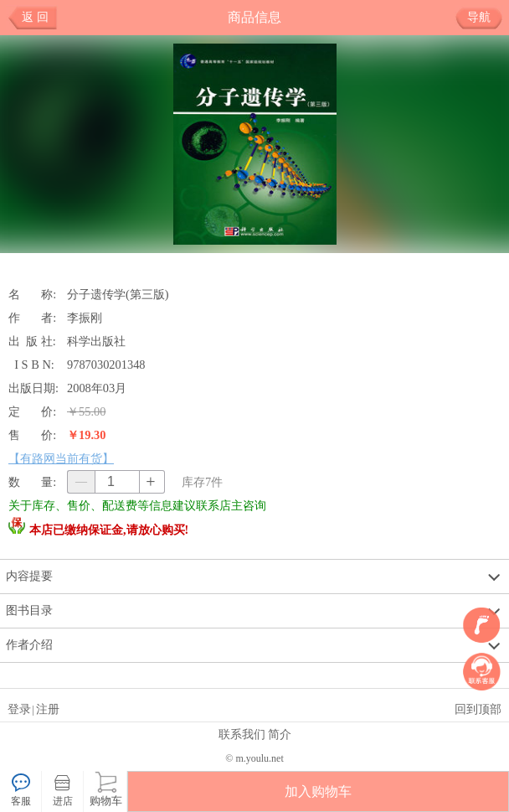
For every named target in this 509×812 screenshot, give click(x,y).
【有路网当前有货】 (61, 458)
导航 (485, 18)
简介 (280, 734)
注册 (48, 709)
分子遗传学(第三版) (118, 294)
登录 (19, 709)
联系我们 (242, 734)
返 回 (35, 17)
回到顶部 (478, 709)
